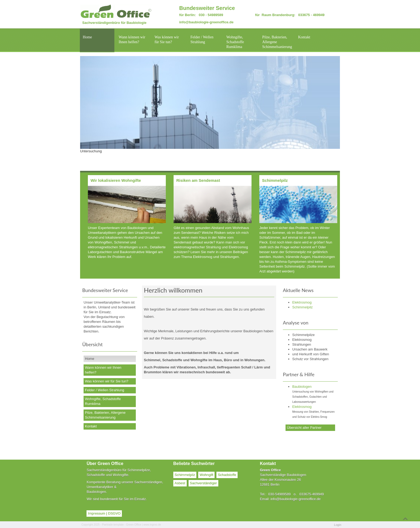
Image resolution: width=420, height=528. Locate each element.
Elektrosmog (302, 407)
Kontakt (304, 37)
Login (338, 525)
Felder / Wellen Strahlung (202, 40)
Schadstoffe (227, 475)
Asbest (180, 483)
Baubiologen (302, 387)
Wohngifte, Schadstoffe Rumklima (235, 42)
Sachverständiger (203, 483)
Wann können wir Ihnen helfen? (132, 40)
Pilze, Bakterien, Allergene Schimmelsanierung (277, 42)
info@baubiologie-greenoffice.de (206, 22)
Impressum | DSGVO (104, 513)
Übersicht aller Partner (304, 428)
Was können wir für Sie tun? (167, 40)
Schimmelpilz (185, 475)
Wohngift (206, 475)
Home (87, 37)
